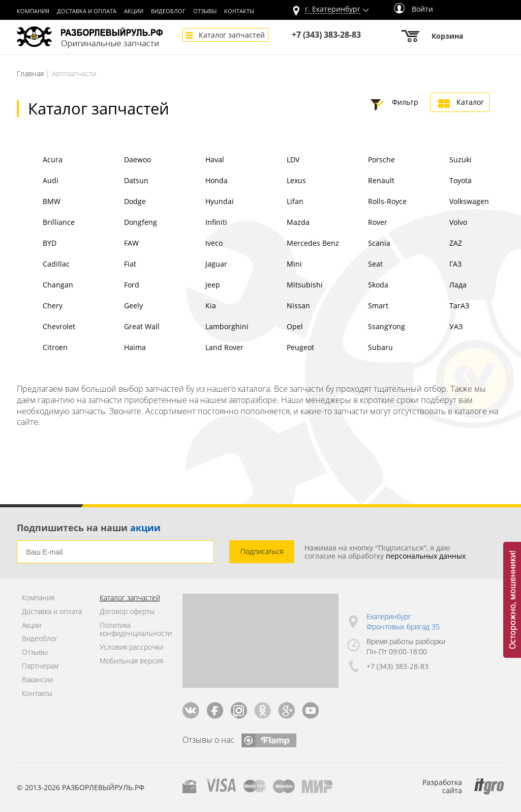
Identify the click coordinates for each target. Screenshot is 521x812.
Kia (198, 307)
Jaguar (203, 265)
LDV (280, 161)
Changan (45, 286)
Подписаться (262, 551)
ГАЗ (442, 265)
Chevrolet (46, 327)
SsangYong (374, 327)
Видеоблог (168, 11)
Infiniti (203, 223)
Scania (366, 244)
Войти (413, 9)
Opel (282, 327)
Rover (365, 223)
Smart (365, 307)
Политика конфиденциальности (133, 630)
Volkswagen (456, 202)
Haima (122, 348)
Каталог (470, 102)
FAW (118, 244)
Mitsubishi (292, 286)
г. (333, 9)
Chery (40, 307)
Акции (134, 11)
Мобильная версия (131, 661)
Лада (445, 286)
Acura (40, 161)
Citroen (42, 348)
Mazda (285, 223)
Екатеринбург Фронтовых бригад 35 (403, 621)
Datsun (123, 181)
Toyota (448, 181)
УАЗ (443, 327)
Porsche (369, 161)
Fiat (117, 265)
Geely (120, 307)
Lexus (283, 181)
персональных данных (426, 556)
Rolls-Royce (374, 202)
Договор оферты (127, 612)
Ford (119, 286)
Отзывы (205, 11)
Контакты (239, 11)
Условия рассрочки (131, 647)
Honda (204, 181)
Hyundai (207, 202)
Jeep (200, 286)
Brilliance (46, 223)
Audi (38, 181)
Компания (33, 11)
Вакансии (37, 680)
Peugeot (287, 348)
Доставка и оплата (87, 11)
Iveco (201, 244)
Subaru (367, 348)
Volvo (445, 223)
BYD (37, 244)
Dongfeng (128, 223)
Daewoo (125, 161)
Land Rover (211, 348)
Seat (362, 265)
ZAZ (443, 244)
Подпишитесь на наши (89, 528)
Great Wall (129, 327)
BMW (39, 202)
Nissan (285, 307)
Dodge (122, 202)
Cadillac (43, 265)
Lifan (282, 202)
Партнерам (40, 666)
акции (145, 528)
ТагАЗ (446, 307)
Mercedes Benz (300, 244)
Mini (281, 265)
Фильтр (405, 102)
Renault (368, 181)
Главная (30, 74)
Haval (202, 161)
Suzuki (448, 161)
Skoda (365, 286)
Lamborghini (214, 327)
